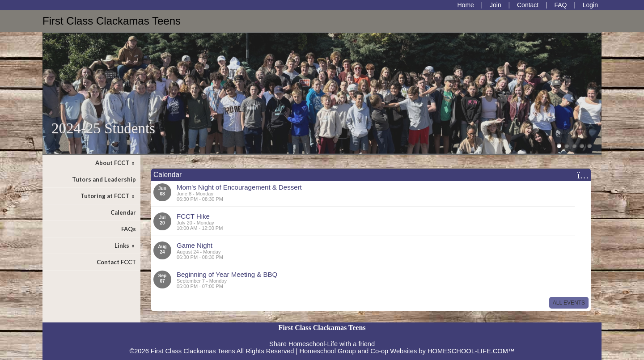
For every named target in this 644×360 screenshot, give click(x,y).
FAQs (129, 229)
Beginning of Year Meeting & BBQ (227, 274)
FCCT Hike (193, 216)
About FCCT (116, 163)
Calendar (123, 212)
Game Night (195, 245)
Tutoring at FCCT (108, 196)
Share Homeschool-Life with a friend (322, 344)
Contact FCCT (116, 262)
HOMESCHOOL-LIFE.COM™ (471, 351)
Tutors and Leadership (104, 179)
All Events (569, 303)
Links (125, 246)
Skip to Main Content (322, 337)
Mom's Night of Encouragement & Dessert (239, 187)
